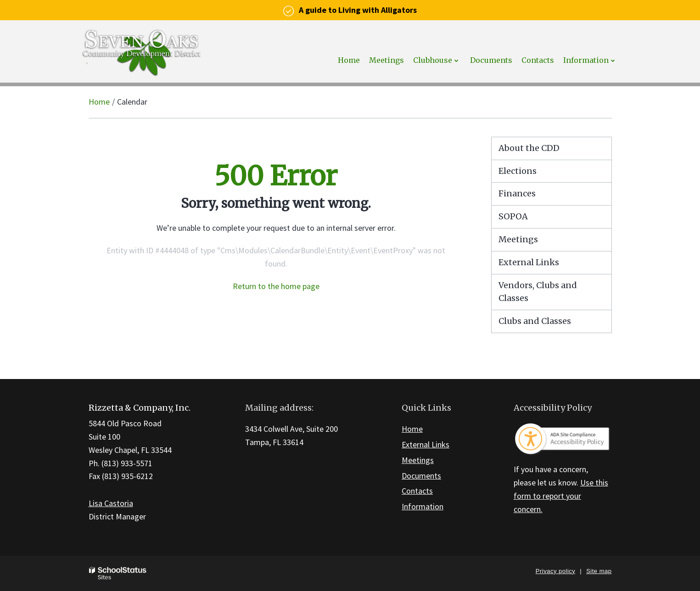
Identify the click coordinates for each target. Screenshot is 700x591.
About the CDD (529, 148)
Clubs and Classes (535, 321)
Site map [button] (599, 571)
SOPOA (513, 216)
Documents (421, 476)
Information (423, 506)
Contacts (417, 491)
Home (99, 102)
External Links (529, 262)
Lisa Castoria (111, 503)
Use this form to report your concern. (561, 496)
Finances (517, 193)
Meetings (518, 239)
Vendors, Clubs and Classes (538, 292)
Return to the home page (276, 286)
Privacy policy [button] (555, 571)
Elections (518, 171)
